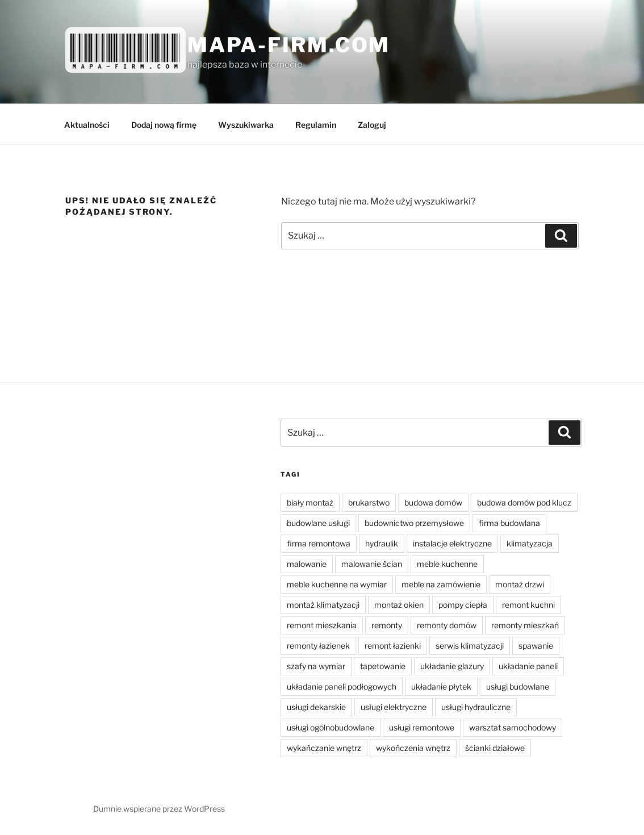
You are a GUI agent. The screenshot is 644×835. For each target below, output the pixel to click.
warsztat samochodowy (513, 727)
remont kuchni (528, 605)
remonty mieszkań (525, 625)
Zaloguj (372, 125)
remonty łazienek (318, 646)
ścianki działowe (495, 748)
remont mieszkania (322, 625)
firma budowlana (509, 523)
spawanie (536, 646)
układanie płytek (441, 686)
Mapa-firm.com (289, 45)
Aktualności (87, 125)
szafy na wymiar (316, 666)
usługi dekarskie (316, 707)
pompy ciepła (463, 605)
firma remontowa (319, 543)
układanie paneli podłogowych (342, 686)
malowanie (307, 564)
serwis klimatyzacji (470, 646)
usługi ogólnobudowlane (331, 727)
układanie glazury (452, 666)
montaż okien (399, 605)
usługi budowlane (518, 686)
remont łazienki (393, 646)
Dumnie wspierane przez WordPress (159, 809)
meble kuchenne (447, 564)
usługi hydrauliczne (476, 707)
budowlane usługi (318, 523)
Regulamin (316, 125)
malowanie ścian (372, 564)
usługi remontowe (422, 727)
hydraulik (382, 543)
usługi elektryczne (394, 707)
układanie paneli (528, 666)
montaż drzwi (520, 584)
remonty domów (447, 625)
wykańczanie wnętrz (324, 748)
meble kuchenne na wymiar (337, 584)
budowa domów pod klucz (524, 502)
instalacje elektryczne (452, 543)
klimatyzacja (530, 543)
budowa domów (433, 502)
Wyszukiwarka (246, 125)
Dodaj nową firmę (164, 125)
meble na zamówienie (441, 584)
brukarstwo (369, 502)
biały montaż (310, 502)
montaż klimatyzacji (323, 605)
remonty (387, 625)
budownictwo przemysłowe (414, 523)
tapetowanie (383, 666)
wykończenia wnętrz (413, 748)
